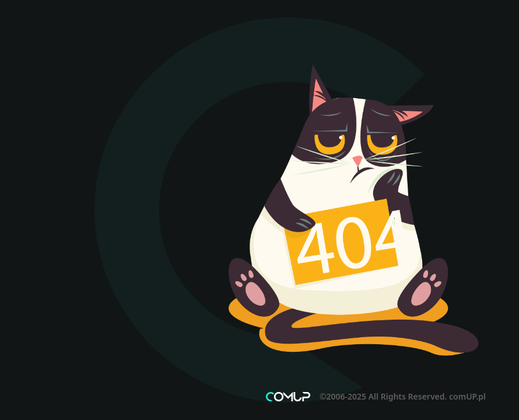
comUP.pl (467, 396)
